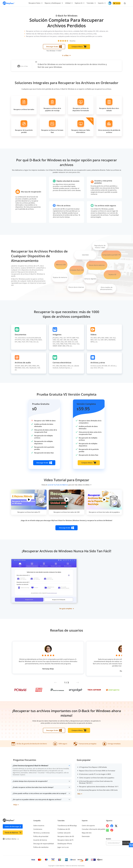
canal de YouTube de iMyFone (58, 485)
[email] (114, 842)
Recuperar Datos (36, 3)
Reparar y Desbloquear (53, 3)
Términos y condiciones (41, 832)
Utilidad (68, 3)
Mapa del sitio (87, 832)
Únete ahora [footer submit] (126, 842)
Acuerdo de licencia (40, 839)
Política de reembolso (41, 846)
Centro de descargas (12, 826)
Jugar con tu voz (63, 846)
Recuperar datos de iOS (66, 835)
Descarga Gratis (67, 528)
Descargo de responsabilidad (43, 843)
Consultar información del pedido (93, 828)
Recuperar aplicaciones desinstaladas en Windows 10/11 (99, 786)
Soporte (101, 3)
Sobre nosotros (39, 825)
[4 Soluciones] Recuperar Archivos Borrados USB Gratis (98, 789)
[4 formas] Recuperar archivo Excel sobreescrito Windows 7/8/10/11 (99, 781)
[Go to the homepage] (9, 3)
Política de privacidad (41, 835)
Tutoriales (90, 3)
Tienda (117, 3)
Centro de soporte (88, 825)
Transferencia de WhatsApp (67, 825)
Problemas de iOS (64, 828)
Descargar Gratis (54, 47)
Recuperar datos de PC (65, 839)
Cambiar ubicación (64, 832)
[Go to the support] (131, 845)
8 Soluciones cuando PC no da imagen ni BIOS (95, 773)
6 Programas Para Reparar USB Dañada (93, 766)
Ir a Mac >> (67, 55)
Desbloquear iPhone (65, 843)
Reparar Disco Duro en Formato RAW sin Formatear (97, 770)
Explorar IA (79, 3)
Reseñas (73, 41)
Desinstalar (86, 835)
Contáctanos (38, 828)
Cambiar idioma (11, 838)
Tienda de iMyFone (11, 832)
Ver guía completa (67, 609)
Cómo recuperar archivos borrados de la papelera (96, 777)
